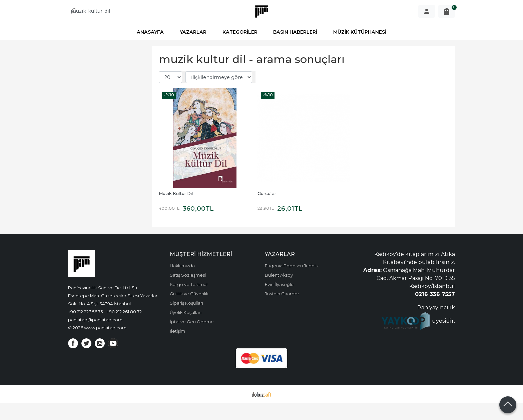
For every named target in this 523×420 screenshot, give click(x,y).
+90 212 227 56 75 (85, 329)
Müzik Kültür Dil (176, 210)
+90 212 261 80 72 (124, 329)
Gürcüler (267, 210)
